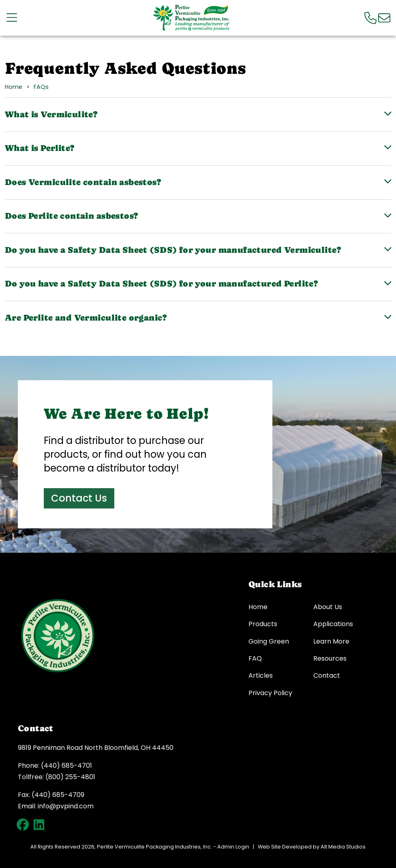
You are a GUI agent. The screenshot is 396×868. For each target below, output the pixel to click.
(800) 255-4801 (70, 777)
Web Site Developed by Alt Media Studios (312, 847)
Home (14, 87)
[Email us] (384, 18)
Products (263, 624)
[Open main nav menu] (12, 18)
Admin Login (233, 847)
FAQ (255, 659)
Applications (333, 624)
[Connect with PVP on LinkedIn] (39, 825)
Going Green (269, 642)
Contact (327, 676)
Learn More (331, 642)
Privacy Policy (270, 693)
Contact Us (79, 498)
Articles (261, 676)
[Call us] (370, 18)
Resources (330, 659)
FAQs (41, 87)
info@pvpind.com (66, 806)
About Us (328, 607)
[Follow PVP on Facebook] (23, 825)
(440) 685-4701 (66, 766)
